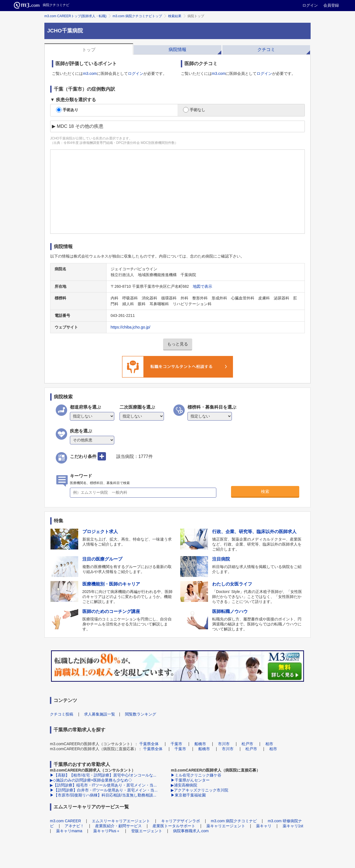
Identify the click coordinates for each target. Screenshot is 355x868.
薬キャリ (264, 826)
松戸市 (247, 744)
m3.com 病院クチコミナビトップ (137, 16)
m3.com (90, 73)
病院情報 (177, 49)
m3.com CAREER (65, 821)
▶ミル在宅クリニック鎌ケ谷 (196, 775)
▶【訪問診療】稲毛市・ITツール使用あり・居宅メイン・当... (103, 785)
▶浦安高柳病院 (184, 785)
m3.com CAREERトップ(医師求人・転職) (75, 16)
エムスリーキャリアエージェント (121, 821)
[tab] (89, 49)
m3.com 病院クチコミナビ (234, 821)
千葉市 (176, 744)
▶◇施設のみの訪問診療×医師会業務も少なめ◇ (91, 780)
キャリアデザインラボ (181, 821)
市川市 (224, 744)
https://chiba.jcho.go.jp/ (130, 327)
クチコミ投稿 (62, 714)
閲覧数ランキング (141, 714)
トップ (89, 50)
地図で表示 (202, 286)
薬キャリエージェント (226, 826)
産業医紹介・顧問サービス (118, 826)
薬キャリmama (69, 831)
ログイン (310, 5)
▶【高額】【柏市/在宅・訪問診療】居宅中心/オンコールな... (103, 775)
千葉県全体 (149, 744)
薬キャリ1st (293, 826)
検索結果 (175, 16)
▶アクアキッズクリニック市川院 (200, 790)
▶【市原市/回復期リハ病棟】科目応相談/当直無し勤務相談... (103, 795)
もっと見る (178, 344)
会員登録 (331, 5)
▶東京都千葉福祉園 (188, 795)
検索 (265, 491)
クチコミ (266, 49)
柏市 (269, 744)
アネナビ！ (74, 826)
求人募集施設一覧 (100, 714)
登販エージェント (147, 831)
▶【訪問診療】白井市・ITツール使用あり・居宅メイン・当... (104, 790)
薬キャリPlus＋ (107, 831)
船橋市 (200, 744)
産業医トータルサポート (174, 826)
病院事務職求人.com (191, 831)
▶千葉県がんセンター (190, 780)
